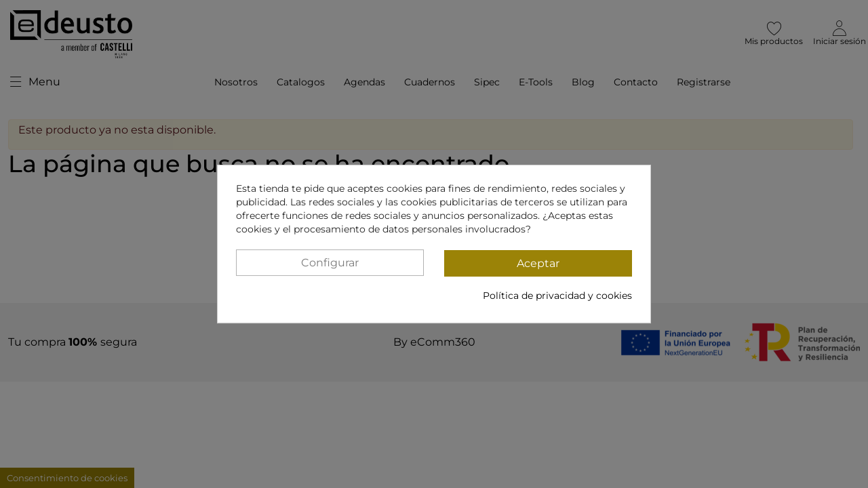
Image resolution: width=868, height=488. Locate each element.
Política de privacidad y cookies (557, 296)
